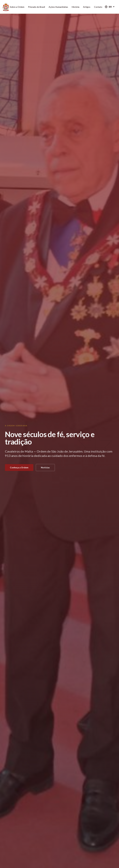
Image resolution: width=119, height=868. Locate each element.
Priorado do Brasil (36, 7)
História (76, 7)
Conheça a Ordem (19, 467)
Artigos (87, 7)
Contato (98, 7)
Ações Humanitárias (58, 7)
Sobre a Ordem (17, 7)
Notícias (45, 467)
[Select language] (110, 7)
